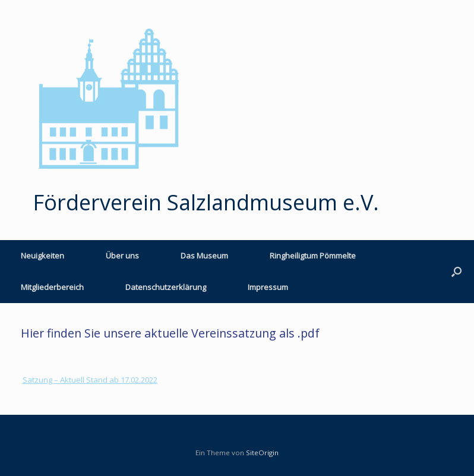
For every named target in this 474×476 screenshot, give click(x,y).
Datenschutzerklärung (166, 287)
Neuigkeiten (42, 256)
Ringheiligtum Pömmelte (313, 256)
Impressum (268, 287)
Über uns (122, 256)
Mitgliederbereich (52, 287)
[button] (456, 272)
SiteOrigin (262, 453)
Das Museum (204, 256)
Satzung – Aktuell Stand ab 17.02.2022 (90, 380)
